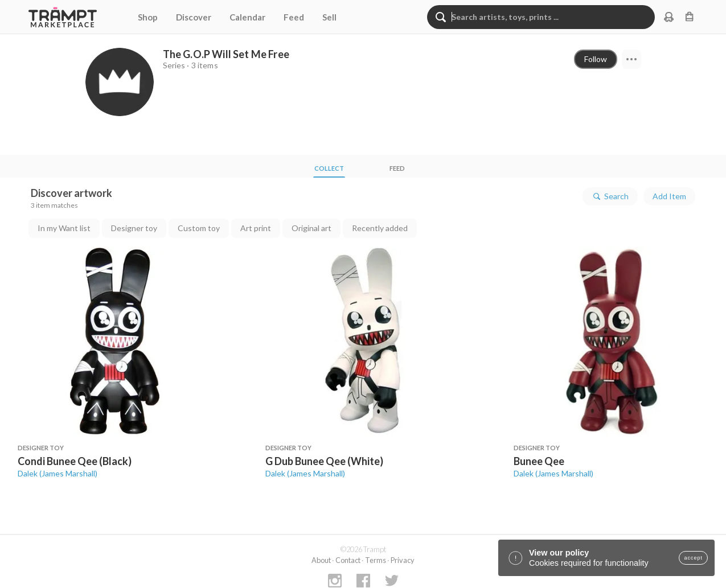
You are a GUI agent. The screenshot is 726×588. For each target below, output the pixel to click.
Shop (148, 17)
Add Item (669, 196)
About (321, 560)
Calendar (247, 17)
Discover (194, 17)
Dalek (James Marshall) (58, 473)
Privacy (403, 560)
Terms (376, 560)
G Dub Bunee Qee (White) (324, 461)
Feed (294, 17)
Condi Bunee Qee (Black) (75, 461)
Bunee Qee (539, 461)
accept (693, 558)
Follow (596, 59)
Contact (348, 560)
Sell (329, 17)
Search (610, 196)
